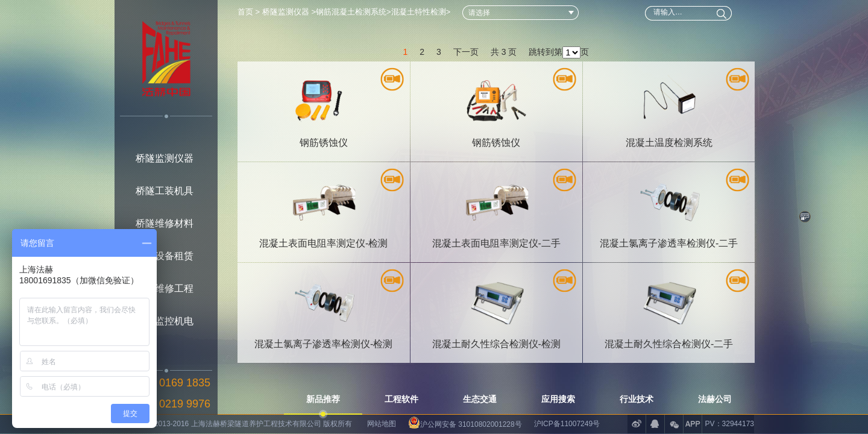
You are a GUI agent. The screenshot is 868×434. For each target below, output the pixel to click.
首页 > (250, 12)
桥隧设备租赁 (165, 256)
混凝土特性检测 (419, 12)
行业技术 (637, 399)
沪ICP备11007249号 (567, 424)
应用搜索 (558, 399)
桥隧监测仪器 (165, 158)
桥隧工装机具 (165, 191)
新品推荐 (323, 399)
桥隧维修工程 (165, 288)
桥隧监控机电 (165, 321)
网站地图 (382, 424)
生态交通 (480, 399)
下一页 (466, 43)
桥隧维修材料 (165, 223)
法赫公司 (715, 399)
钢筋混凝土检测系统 (351, 12)
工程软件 (401, 399)
